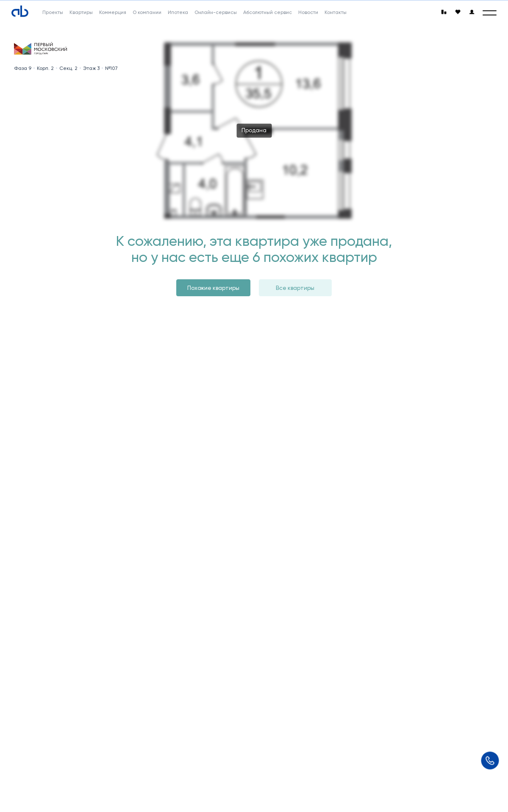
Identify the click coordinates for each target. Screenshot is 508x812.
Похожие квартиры (213, 288)
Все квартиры (295, 288)
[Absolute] (20, 11)
